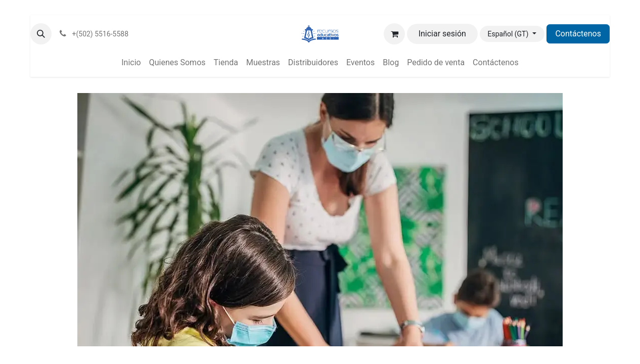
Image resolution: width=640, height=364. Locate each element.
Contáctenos (578, 34)
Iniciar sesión (442, 34)
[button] (41, 34)
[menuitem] (131, 63)
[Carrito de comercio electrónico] (394, 34)
